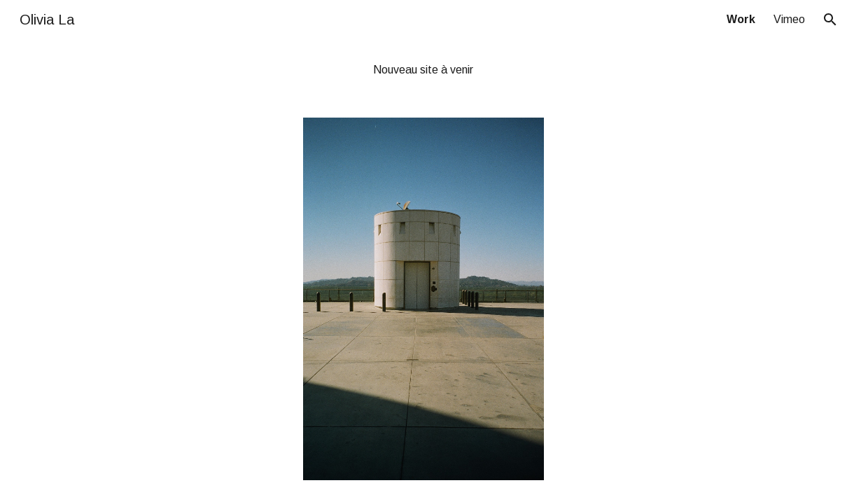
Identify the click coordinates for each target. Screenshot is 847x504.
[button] (830, 20)
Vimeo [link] (789, 19)
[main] (424, 70)
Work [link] (741, 19)
